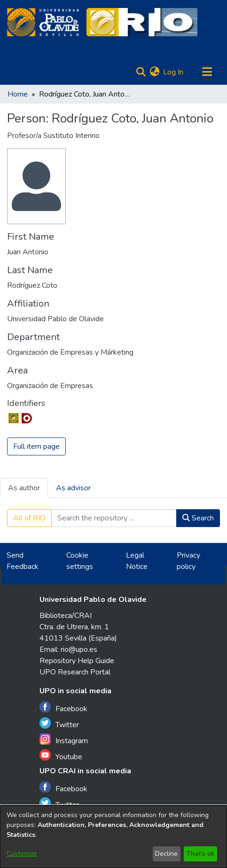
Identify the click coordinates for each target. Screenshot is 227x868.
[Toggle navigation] (207, 72)
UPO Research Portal (75, 672)
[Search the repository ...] (114, 518)
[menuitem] (154, 72)
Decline (166, 854)
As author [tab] (24, 488)
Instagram (64, 740)
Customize (22, 854)
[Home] (43, 22)
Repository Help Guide (77, 661)
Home (18, 94)
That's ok (200, 854)
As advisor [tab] (73, 488)
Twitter (59, 724)
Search (198, 518)
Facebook (63, 708)
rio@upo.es (79, 649)
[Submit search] (141, 72)
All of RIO (29, 518)
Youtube (61, 756)
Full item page (36, 446)
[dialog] (113, 837)
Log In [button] (174, 72)
